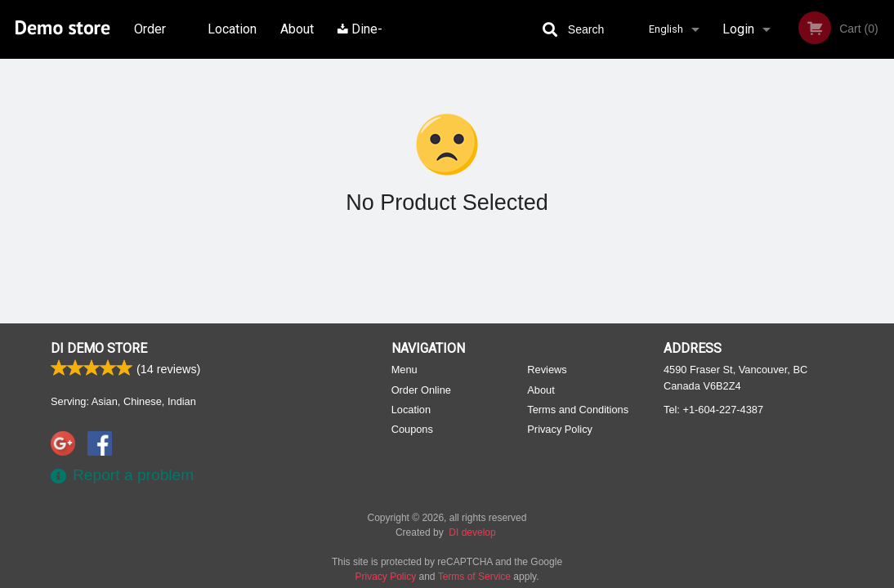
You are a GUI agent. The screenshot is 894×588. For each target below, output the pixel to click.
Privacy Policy (560, 429)
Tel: (713, 410)
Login (738, 29)
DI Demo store (99, 348)
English (666, 29)
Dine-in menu (360, 40)
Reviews (547, 370)
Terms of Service (474, 577)
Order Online (152, 40)
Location (232, 29)
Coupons (412, 429)
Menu (405, 370)
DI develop (472, 532)
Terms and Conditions (578, 410)
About (297, 29)
